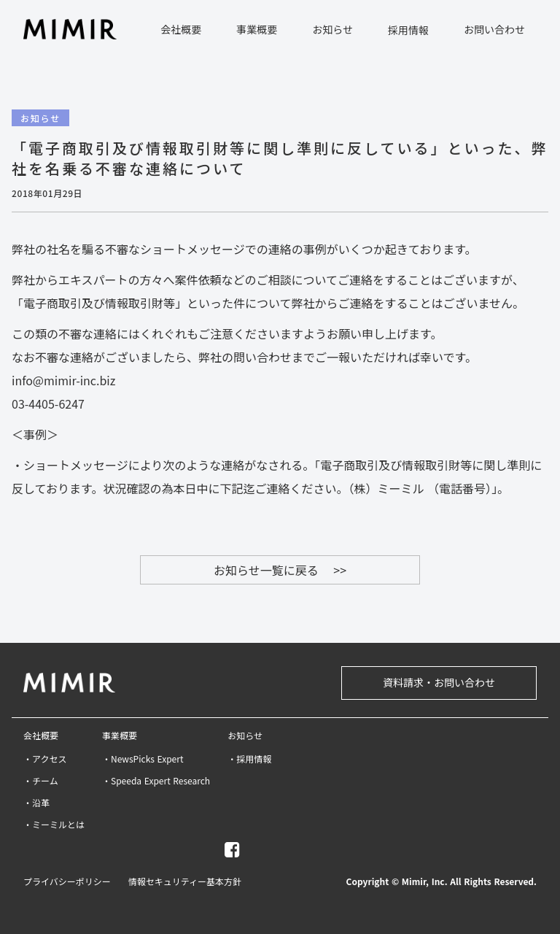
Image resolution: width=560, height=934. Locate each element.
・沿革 (36, 803)
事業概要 (120, 736)
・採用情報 (249, 759)
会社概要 (41, 736)
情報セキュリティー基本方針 (185, 881)
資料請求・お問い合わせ (439, 682)
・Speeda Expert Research (156, 781)
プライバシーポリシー (67, 881)
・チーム (41, 781)
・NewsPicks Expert (143, 759)
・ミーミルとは (54, 825)
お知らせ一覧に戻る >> (280, 570)
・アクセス (45, 759)
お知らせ (245, 736)
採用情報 (408, 30)
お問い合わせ (494, 29)
